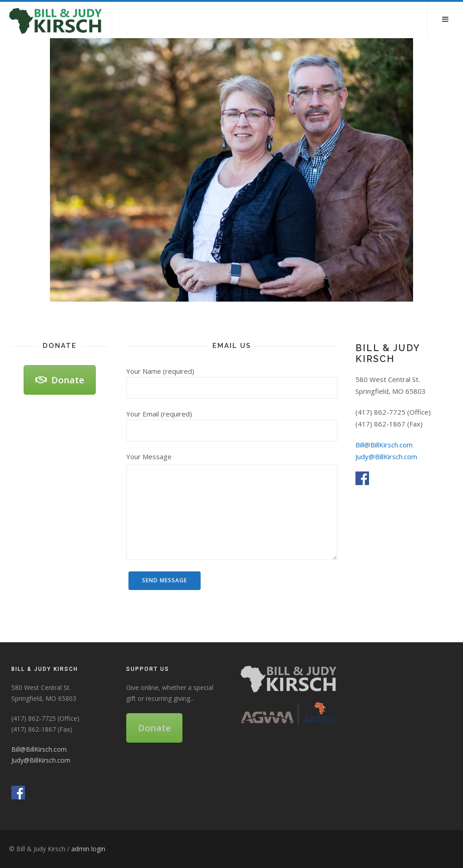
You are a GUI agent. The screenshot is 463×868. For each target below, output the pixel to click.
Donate (60, 380)
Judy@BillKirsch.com (386, 456)
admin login (88, 849)
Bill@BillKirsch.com (384, 445)
